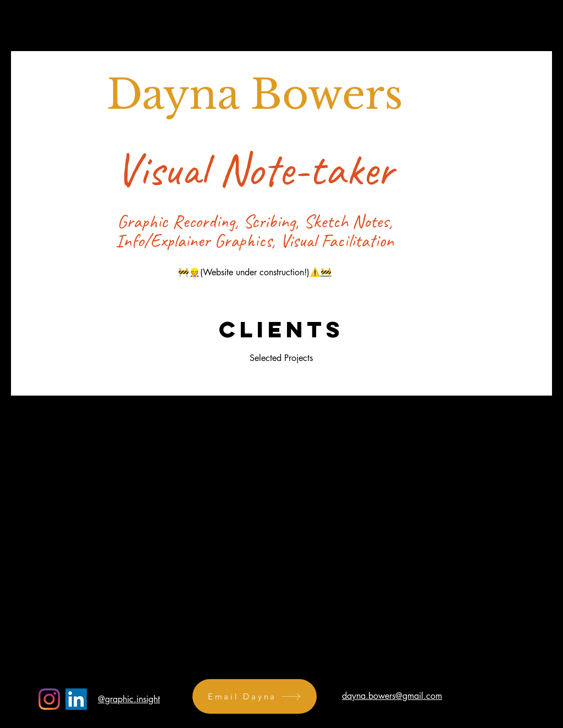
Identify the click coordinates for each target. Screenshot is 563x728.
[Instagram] (49, 699)
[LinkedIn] (76, 699)
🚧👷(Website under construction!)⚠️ (249, 272)
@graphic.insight (129, 699)
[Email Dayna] (255, 696)
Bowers (327, 95)
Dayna (179, 95)
